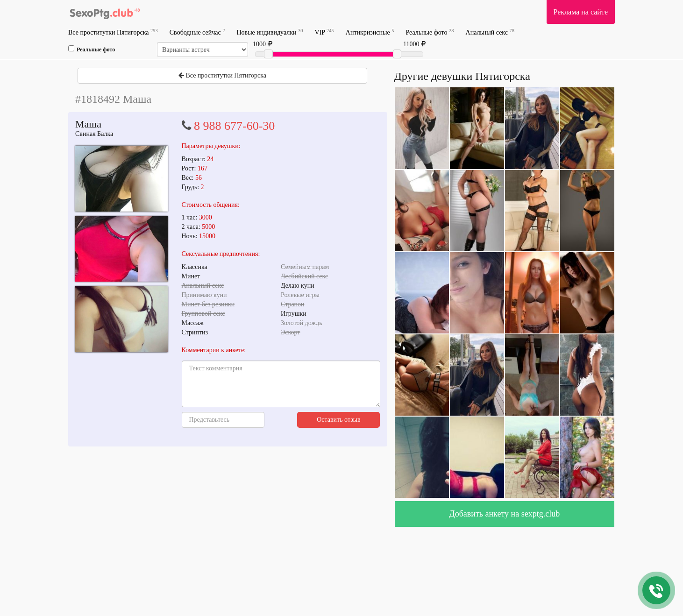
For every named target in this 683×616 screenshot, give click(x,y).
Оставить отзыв (339, 420)
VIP (324, 32)
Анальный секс (490, 32)
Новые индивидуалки (270, 32)
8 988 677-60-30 (234, 126)
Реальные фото (430, 32)
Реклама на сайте (581, 12)
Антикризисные (370, 32)
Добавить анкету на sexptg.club (504, 514)
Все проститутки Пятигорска (113, 32)
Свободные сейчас (197, 32)
